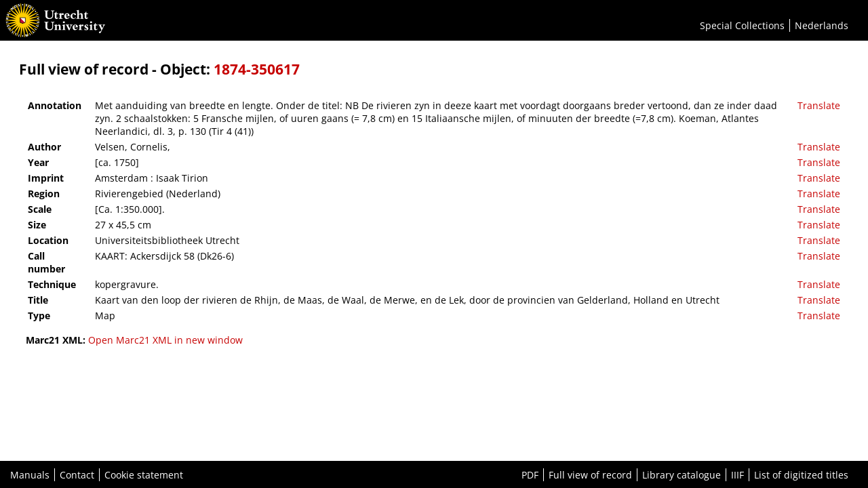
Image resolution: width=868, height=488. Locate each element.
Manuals (30, 475)
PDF (530, 475)
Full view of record (590, 475)
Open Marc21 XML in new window (165, 340)
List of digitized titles (801, 475)
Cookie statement (144, 475)
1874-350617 (257, 69)
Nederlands (822, 25)
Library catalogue (682, 475)
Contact (77, 475)
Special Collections (742, 25)
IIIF (737, 475)
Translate (819, 105)
